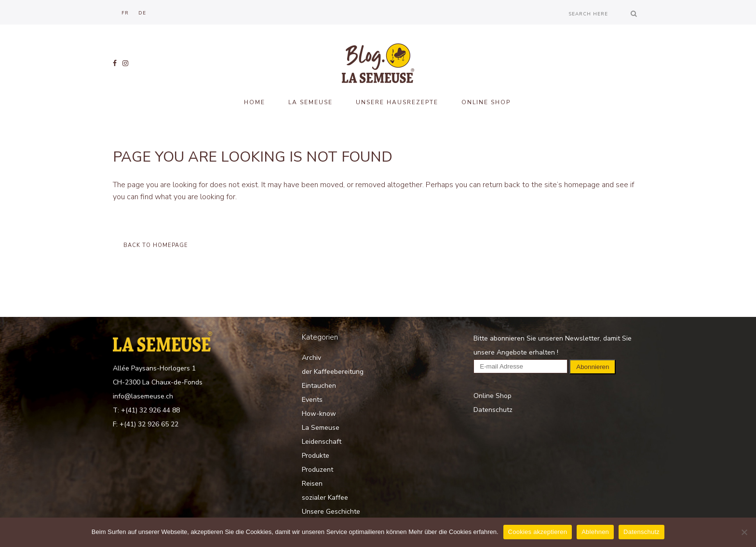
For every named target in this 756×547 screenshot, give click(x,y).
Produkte (316, 456)
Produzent (317, 470)
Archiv (311, 358)
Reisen (312, 484)
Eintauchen (319, 386)
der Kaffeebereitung (333, 372)
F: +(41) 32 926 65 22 (146, 424)
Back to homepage (156, 245)
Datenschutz (493, 410)
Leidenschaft (322, 442)
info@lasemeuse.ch (143, 396)
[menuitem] (125, 13)
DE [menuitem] (142, 13)
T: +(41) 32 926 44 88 (146, 410)
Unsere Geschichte (331, 512)
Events (312, 400)
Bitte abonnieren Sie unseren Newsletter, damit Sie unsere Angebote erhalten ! (553, 352)
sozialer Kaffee (325, 498)
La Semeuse (321, 428)
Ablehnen (595, 532)
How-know (319, 414)
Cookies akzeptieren (538, 532)
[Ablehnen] (744, 532)
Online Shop (493, 396)
